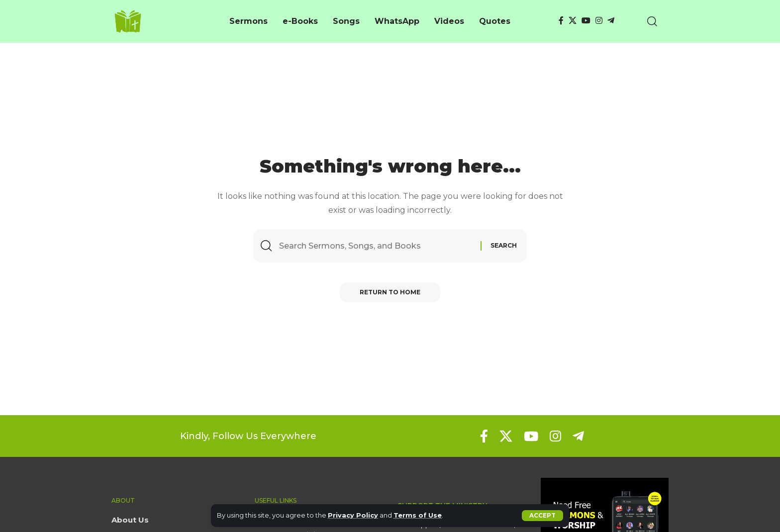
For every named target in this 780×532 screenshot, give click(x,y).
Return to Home (390, 292)
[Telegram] (611, 21)
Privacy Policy (353, 515)
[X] (573, 21)
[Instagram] (599, 21)
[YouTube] (586, 21)
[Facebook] (561, 21)
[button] (542, 516)
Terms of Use (418, 515)
